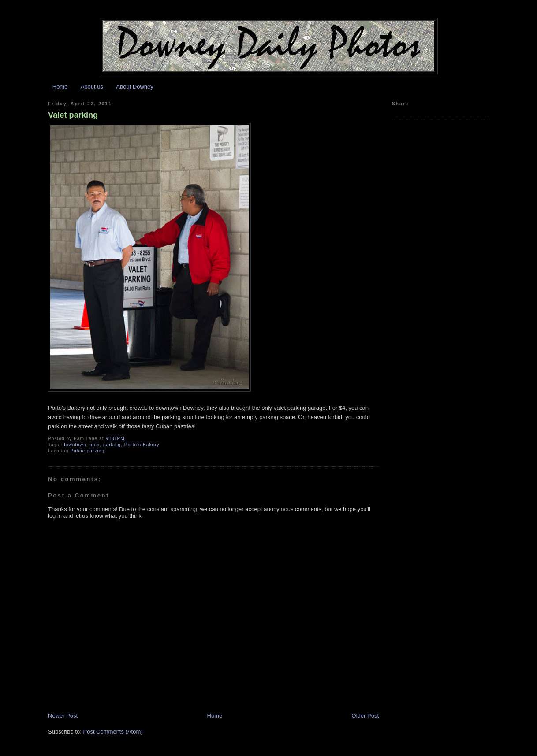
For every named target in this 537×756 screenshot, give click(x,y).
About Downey (135, 87)
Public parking (87, 451)
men (95, 445)
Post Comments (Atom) (113, 732)
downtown (75, 445)
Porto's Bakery (142, 445)
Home (60, 87)
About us (92, 87)
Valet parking (73, 115)
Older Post (365, 716)
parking (112, 445)
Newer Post (63, 716)
